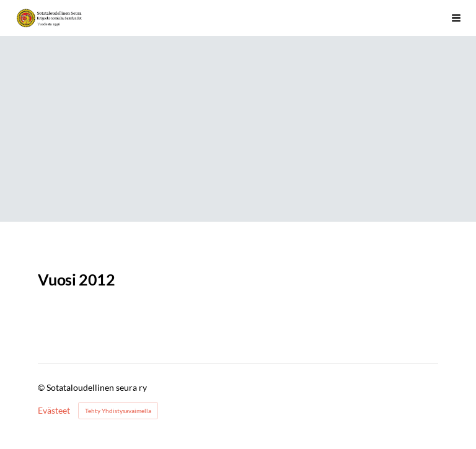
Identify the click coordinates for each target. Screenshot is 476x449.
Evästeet (54, 411)
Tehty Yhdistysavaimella (118, 411)
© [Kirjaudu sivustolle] (42, 387)
